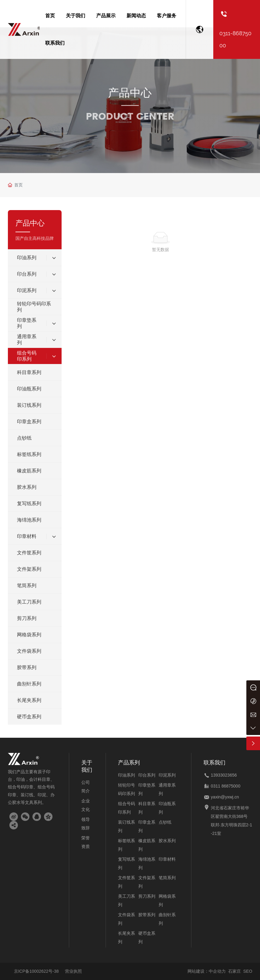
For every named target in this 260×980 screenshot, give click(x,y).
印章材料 (167, 859)
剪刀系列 (147, 896)
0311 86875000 (226, 786)
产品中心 (130, 93)
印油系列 (127, 775)
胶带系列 (147, 915)
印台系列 (147, 775)
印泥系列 (167, 775)
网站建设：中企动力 (207, 971)
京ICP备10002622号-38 (36, 971)
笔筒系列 (167, 878)
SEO (248, 971)
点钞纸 (165, 822)
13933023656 (224, 775)
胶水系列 (167, 841)
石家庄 (235, 971)
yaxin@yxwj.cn (225, 797)
